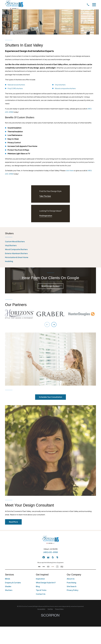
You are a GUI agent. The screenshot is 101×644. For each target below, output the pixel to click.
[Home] (14, 5)
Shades (8, 586)
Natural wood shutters (16, 85)
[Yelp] (53, 557)
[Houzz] (57, 557)
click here (70, 170)
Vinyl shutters (60, 85)
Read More (13, 522)
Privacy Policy (73, 590)
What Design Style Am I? (46, 583)
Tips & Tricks (41, 590)
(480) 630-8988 (51, 552)
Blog (38, 586)
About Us (71, 579)
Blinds (8, 579)
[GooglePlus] (48, 557)
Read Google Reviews (50, 286)
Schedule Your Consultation (50, 397)
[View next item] (54, 325)
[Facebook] (44, 557)
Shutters (9, 590)
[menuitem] (50, 242)
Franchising (71, 583)
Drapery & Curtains (13, 583)
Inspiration (40, 579)
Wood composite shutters (65, 88)
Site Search (72, 586)
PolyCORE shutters (15, 88)
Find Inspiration (46, 216)
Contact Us (41, 594)
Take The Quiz (45, 196)
